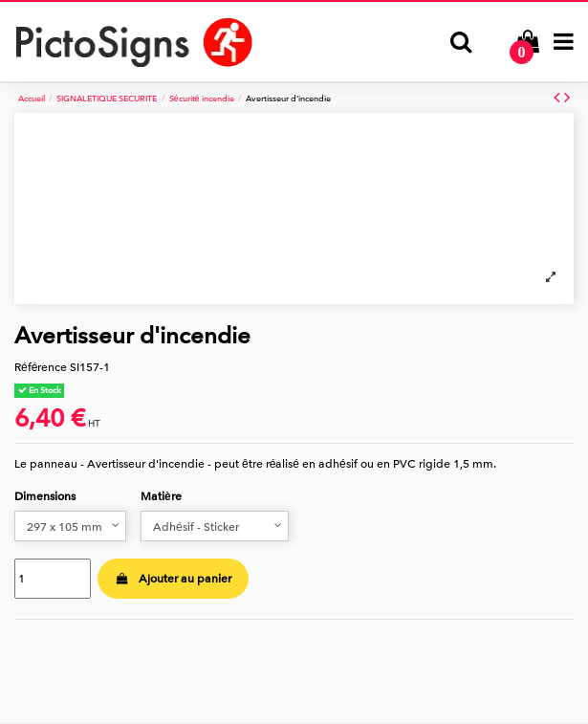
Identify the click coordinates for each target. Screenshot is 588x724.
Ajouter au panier (173, 579)
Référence (41, 367)
